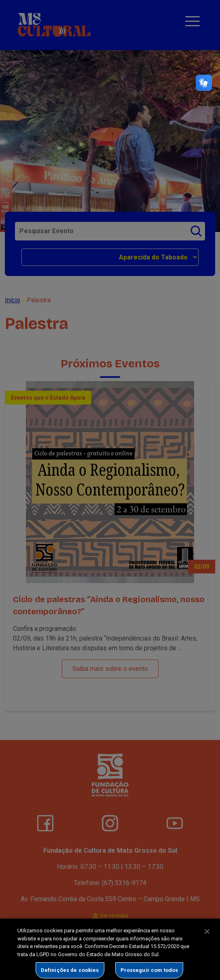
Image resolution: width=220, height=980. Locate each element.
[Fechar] (207, 936)
